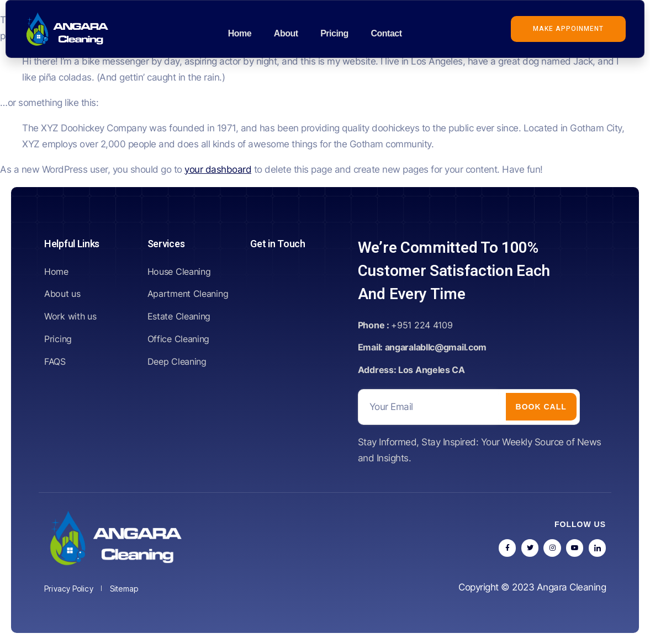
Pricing (334, 33)
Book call (541, 407)
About (286, 33)
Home (240, 33)
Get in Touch (278, 244)
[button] (568, 29)
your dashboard (218, 169)
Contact (385, 33)
